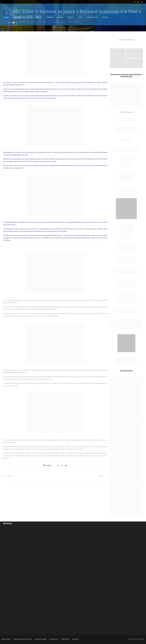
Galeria (60, 17)
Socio (80, 17)
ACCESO (75, 639)
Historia (105, 17)
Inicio (7, 17)
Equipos (28, 17)
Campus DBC (17, 17)
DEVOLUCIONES (41, 639)
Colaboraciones (92, 17)
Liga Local (39, 17)
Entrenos (50, 17)
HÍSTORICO (65, 639)
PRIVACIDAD (6, 639)
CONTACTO (54, 639)
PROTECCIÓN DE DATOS (23, 639)
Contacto (71, 17)
